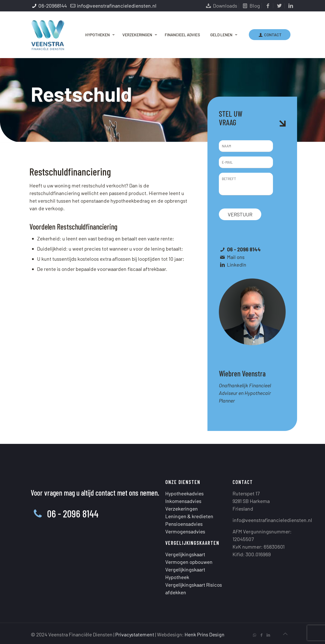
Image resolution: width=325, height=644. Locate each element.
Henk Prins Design (205, 634)
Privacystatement (135, 634)
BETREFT (246, 184)
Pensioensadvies (184, 524)
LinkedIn (237, 265)
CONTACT (270, 35)
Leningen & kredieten (189, 516)
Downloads (221, 6)
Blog (251, 6)
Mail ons (236, 257)
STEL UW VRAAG (231, 118)
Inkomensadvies (183, 501)
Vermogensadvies (185, 531)
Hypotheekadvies (184, 493)
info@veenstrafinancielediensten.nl (117, 6)
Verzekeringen (182, 509)
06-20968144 (53, 6)
